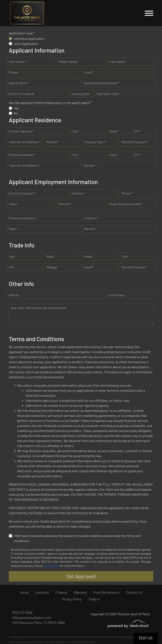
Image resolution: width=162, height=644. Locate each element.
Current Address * (21, 131)
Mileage (52, 267)
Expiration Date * (109, 94)
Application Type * (22, 33)
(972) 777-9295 (22, 612)
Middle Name (68, 62)
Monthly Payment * (135, 142)
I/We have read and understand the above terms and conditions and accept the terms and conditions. (77, 538)
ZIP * (138, 131)
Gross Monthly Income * (126, 204)
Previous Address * (22, 155)
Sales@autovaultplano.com (32, 617)
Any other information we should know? (39, 308)
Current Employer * (22, 193)
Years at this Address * (24, 142)
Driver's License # (21, 94)
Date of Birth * (19, 83)
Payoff (89, 267)
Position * (78, 193)
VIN (11, 267)
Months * (53, 142)
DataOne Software (73, 637)
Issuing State (81, 94)
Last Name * (118, 62)
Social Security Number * (102, 83)
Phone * (14, 72)
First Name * (18, 62)
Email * (89, 72)
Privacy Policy (52, 566)
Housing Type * (95, 142)
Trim (125, 256)
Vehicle (14, 295)
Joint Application (26, 44)
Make (50, 256)
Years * (13, 204)
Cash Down (117, 295)
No (16, 113)
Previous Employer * (23, 218)
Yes (16, 108)
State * (114, 131)
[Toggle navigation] (149, 13)
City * (75, 131)
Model (88, 256)
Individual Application (29, 38)
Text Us (146, 638)
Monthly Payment (134, 267)
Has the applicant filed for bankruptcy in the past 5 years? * (51, 103)
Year (12, 256)
